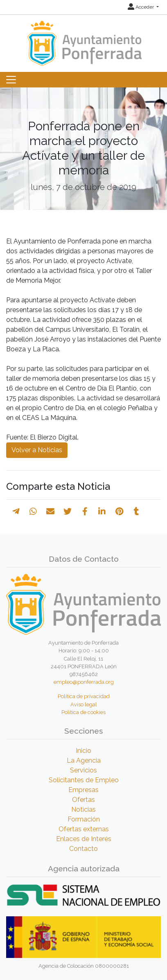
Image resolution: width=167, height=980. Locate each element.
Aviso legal (84, 704)
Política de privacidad (84, 696)
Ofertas (83, 800)
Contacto (83, 849)
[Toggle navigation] (11, 80)
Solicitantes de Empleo (84, 780)
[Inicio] (83, 39)
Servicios (83, 770)
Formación (84, 819)
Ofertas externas (84, 829)
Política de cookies (83, 712)
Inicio (83, 751)
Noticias (83, 809)
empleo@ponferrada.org (84, 682)
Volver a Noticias (37, 450)
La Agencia (84, 760)
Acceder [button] (141, 7)
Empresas (83, 790)
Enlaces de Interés (84, 839)
